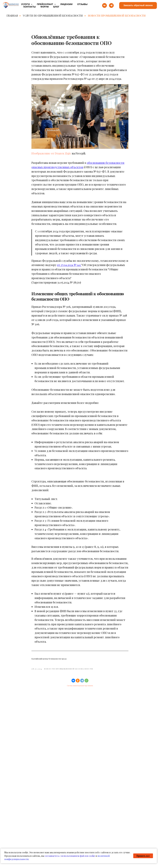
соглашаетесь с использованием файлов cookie (70, 856)
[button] (138, 6)
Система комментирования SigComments (80, 688)
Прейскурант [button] (45, 4)
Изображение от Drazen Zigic (51, 156)
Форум (44, 7)
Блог (56, 7)
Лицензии (66, 4)
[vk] (104, 5)
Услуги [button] (26, 4)
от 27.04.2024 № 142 (69, 268)
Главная (12, 16)
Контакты (30, 7)
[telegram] (111, 5)
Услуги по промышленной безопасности (53, 16)
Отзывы (82, 4)
